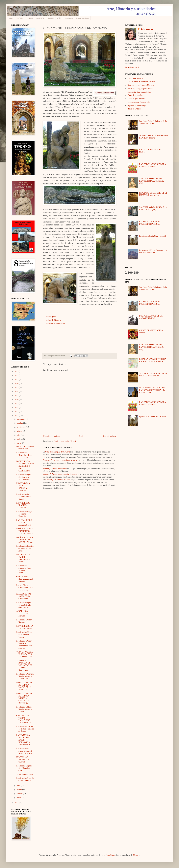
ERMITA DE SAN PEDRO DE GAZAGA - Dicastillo (24, 487)
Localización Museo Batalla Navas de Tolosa (24, 709)
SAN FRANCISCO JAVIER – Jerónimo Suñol (24, 523)
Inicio (82, 436)
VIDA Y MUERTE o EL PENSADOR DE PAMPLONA (25, 654)
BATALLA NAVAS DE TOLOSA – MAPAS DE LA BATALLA (24, 686)
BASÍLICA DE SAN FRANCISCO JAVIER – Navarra (25, 540)
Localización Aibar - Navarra (25, 621)
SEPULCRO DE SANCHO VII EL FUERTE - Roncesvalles (153, 194)
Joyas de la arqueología (137, 105)
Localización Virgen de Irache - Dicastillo (24, 514)
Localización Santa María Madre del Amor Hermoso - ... (25, 751)
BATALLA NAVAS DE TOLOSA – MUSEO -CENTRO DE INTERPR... (24, 698)
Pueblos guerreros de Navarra (55, 469)
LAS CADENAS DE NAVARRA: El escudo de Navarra (153, 165)
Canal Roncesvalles (135, 95)
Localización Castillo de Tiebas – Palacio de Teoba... (25, 729)
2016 (17, 399)
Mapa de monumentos (55, 324)
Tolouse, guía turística (136, 99)
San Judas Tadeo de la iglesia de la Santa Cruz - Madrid (153, 122)
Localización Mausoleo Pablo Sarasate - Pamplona (24, 569)
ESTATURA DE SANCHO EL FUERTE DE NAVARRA (152, 223)
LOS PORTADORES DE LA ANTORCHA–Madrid (151, 317)
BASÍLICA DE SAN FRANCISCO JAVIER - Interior (25, 531)
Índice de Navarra (53, 320)
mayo (19, 443)
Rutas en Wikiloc (134, 109)
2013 (17, 411)
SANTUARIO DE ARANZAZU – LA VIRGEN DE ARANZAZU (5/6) (153, 181)
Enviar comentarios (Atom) (65, 441)
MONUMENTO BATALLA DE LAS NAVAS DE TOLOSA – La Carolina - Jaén (152, 390)
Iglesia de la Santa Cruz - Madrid (152, 236)
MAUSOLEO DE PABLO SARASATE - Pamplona (23, 558)
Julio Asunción (147, 29)
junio (19, 439)
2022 (17, 375)
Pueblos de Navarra (135, 78)
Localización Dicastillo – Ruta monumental (24, 455)
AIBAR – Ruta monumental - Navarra (23, 614)
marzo (19, 790)
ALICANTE (40, 18)
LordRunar (111, 855)
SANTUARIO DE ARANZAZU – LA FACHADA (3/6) (153, 208)
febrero (20, 794)
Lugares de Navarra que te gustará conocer (60, 474)
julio (19, 435)
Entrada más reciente (52, 436)
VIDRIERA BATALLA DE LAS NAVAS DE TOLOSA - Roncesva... (24, 665)
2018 (17, 392)
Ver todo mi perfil (132, 67)
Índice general (52, 316)
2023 (17, 371)
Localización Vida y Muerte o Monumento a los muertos (24, 644)
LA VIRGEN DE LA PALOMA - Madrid (25, 627)
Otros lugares (69, 18)
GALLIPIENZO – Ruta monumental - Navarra (25, 579)
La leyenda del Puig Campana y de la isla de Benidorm (153, 252)
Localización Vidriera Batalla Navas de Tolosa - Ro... (25, 676)
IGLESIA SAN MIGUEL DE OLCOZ (23, 760)
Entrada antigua (110, 436)
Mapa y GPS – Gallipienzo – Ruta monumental (25, 588)
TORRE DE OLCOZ (25, 774)
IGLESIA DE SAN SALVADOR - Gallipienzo (24, 596)
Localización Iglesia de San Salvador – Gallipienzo (25, 605)
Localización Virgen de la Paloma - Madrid (24, 635)
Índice (11, 18)
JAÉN (59, 18)
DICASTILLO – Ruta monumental (25, 448)
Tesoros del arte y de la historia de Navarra (60, 460)
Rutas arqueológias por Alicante (140, 89)
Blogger (136, 855)
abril (19, 786)
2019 (17, 387)
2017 (17, 395)
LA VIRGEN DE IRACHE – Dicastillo (23, 505)
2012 (17, 415)
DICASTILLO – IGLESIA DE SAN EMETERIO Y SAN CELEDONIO (25, 466)
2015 (17, 403)
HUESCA (51, 18)
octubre (20, 423)
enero (19, 798)
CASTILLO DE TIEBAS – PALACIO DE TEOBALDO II (24, 719)
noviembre (21, 419)
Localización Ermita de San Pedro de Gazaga (24, 497)
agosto (20, 431)
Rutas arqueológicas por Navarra (141, 85)
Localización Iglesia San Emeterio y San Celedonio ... (24, 477)
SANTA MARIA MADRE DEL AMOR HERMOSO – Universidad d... (24, 740)
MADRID (30, 18)
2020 (17, 383)
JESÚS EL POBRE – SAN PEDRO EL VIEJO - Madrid (153, 137)
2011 (17, 803)
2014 (17, 408)
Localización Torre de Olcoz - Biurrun (25, 779)
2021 (17, 379)
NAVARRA (20, 18)
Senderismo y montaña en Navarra (141, 82)
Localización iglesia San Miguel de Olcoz (24, 768)
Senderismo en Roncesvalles (139, 102)
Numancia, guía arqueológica (139, 92)
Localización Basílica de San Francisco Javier (25, 548)
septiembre (21, 427)
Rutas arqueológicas (83, 18)
